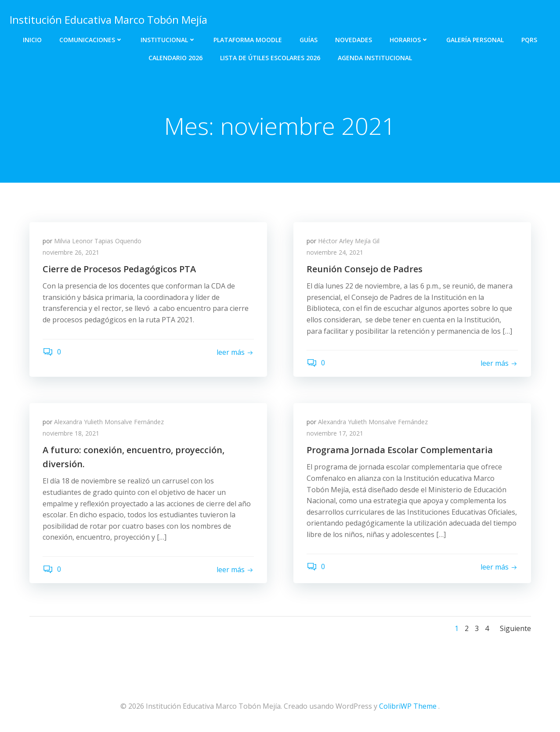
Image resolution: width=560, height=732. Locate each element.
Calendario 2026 (175, 58)
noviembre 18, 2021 (71, 433)
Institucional (168, 40)
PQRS (529, 40)
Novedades (354, 40)
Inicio (32, 40)
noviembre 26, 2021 (71, 252)
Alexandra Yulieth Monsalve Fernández (109, 422)
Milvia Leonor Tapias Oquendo (98, 241)
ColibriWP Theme (408, 706)
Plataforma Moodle (248, 40)
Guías (309, 40)
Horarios (409, 40)
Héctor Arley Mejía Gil (349, 241)
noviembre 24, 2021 (335, 252)
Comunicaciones (91, 40)
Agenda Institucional (375, 58)
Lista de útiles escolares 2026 (270, 58)
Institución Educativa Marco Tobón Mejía (108, 20)
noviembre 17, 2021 (335, 433)
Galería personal (475, 40)
